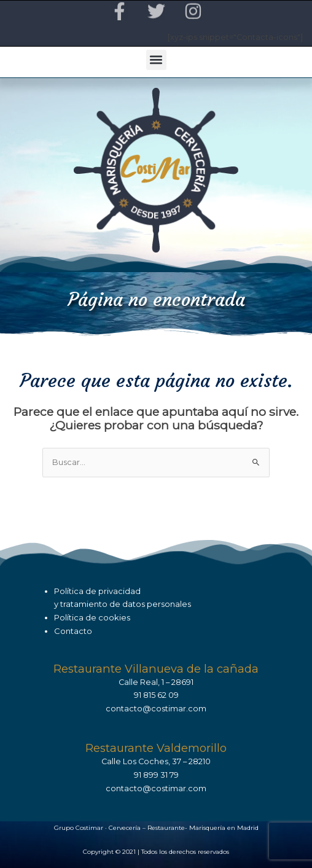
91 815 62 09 (156, 695)
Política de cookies (92, 617)
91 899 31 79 (156, 775)
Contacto (73, 631)
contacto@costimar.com (156, 709)
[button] (156, 60)
